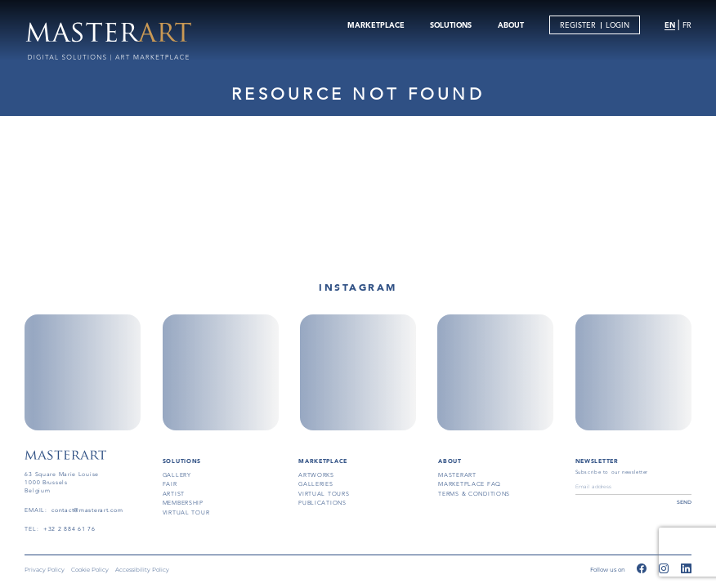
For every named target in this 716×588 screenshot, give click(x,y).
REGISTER (578, 25)
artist (174, 494)
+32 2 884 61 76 (69, 529)
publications (322, 503)
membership (183, 503)
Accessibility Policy (142, 570)
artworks (316, 475)
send (684, 502)
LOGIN (618, 25)
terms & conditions (474, 494)
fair (170, 484)
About (450, 461)
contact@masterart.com (87, 510)
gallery (177, 475)
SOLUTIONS (451, 24)
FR (687, 25)
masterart (457, 475)
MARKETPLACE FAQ (470, 484)
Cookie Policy (90, 570)
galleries (315, 484)
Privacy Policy (45, 570)
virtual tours (324, 494)
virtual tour (186, 512)
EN (670, 24)
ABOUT (511, 24)
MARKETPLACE (376, 24)
